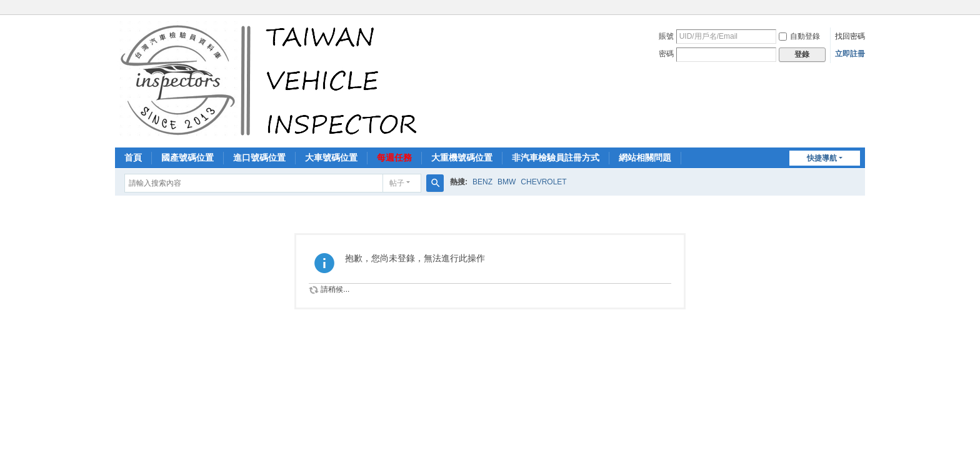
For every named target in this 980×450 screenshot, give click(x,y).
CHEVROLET (543, 182)
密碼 (666, 54)
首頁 (133, 157)
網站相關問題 (645, 157)
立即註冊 (850, 54)
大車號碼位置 (331, 157)
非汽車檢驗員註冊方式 (556, 157)
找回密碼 (850, 36)
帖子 (397, 183)
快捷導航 (822, 158)
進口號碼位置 (259, 157)
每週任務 (394, 157)
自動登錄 (799, 36)
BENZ (482, 182)
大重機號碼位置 (462, 157)
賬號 (666, 36)
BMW (507, 182)
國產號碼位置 (187, 157)
